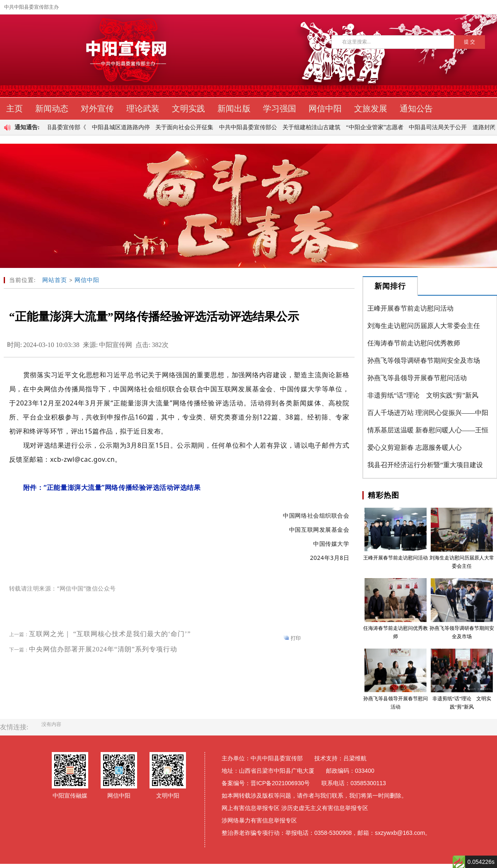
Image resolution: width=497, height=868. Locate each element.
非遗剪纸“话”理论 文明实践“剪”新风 (423, 395)
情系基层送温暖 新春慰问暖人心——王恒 (428, 430)
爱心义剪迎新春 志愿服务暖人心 (415, 447)
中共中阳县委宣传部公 (251, 127)
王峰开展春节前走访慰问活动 (410, 308)
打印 (296, 638)
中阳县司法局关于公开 (441, 127)
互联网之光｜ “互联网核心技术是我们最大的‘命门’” (110, 634)
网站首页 (55, 280)
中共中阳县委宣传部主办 (31, 7)
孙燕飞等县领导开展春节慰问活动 (417, 378)
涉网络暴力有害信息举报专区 (259, 820)
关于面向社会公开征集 (187, 127)
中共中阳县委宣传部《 (60, 127)
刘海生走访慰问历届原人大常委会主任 (424, 326)
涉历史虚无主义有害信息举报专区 (325, 808)
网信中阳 (87, 280)
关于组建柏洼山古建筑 (314, 127)
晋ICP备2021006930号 (280, 783)
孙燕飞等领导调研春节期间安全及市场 (424, 360)
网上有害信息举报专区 (251, 808)
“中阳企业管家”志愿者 (378, 127)
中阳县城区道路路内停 (124, 127)
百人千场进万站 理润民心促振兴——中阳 (428, 413)
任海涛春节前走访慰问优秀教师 (414, 343)
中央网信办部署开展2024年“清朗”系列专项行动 (103, 649)
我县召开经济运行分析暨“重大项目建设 (425, 465)
